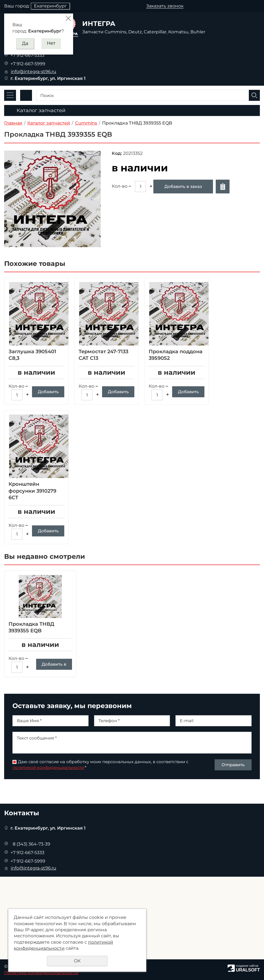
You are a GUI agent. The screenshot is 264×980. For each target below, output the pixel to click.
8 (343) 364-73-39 (31, 844)
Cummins (86, 123)
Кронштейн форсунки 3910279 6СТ (32, 491)
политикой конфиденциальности (48, 788)
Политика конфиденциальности (41, 973)
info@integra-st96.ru (34, 71)
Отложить (223, 187)
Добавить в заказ (183, 186)
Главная (13, 123)
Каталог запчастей (49, 123)
